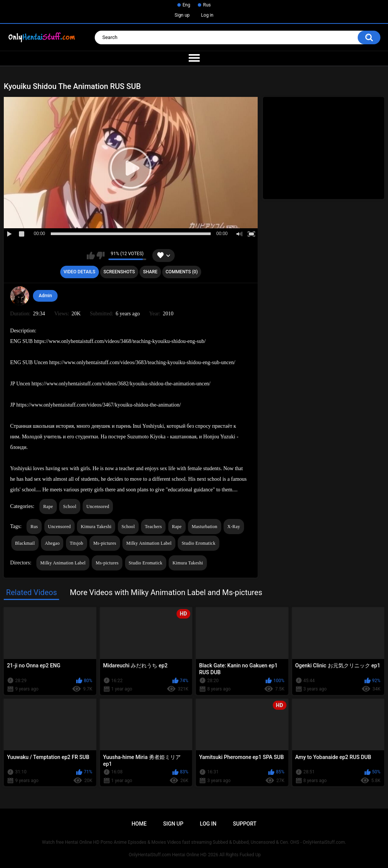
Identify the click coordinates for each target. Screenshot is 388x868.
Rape (48, 506)
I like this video (91, 256)
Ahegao (52, 543)
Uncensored (98, 506)
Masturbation (205, 527)
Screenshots (119, 272)
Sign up (182, 15)
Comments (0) (182, 272)
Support (245, 824)
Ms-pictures (105, 543)
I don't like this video (101, 256)
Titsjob (77, 543)
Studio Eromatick (198, 543)
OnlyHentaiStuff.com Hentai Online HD (168, 855)
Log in (207, 15)
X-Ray (234, 527)
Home (139, 824)
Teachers (153, 527)
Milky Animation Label (149, 543)
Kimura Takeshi (96, 527)
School (70, 506)
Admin (45, 296)
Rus (207, 5)
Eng (186, 5)
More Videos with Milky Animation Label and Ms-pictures (166, 592)
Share (150, 272)
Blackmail (25, 543)
